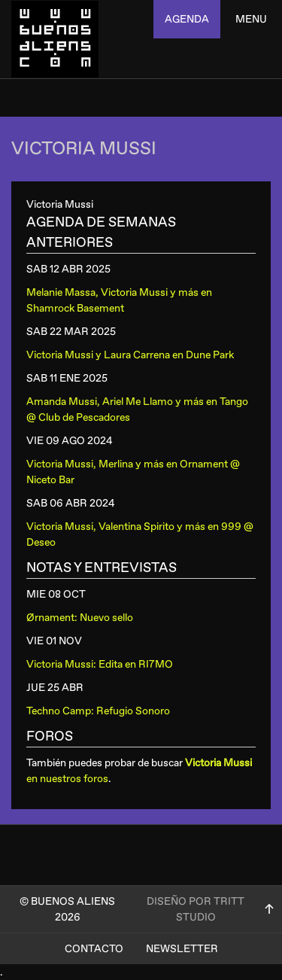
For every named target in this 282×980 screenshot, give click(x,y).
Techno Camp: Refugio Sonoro (98, 711)
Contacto (94, 949)
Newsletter (182, 949)
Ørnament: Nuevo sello (80, 618)
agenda (187, 19)
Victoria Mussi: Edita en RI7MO (100, 664)
